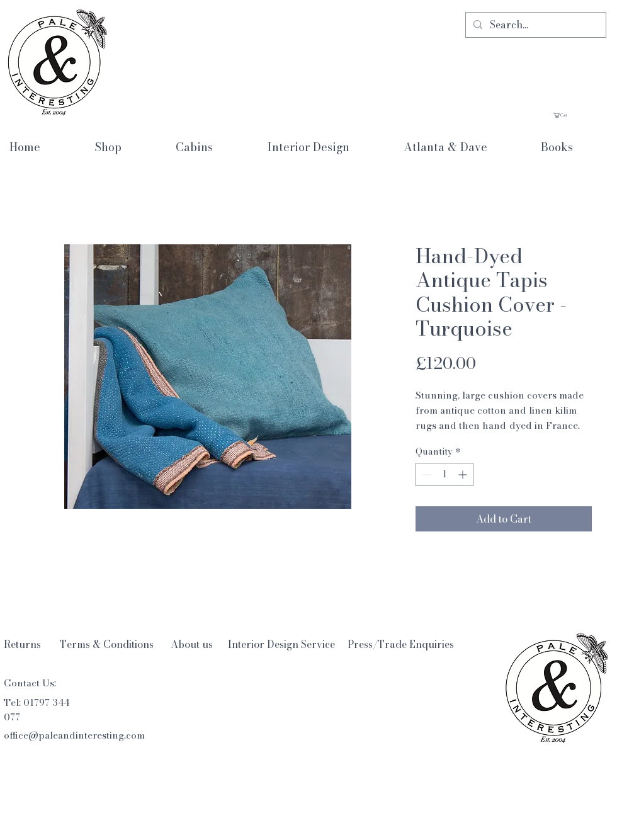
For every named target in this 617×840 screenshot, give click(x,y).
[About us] (192, 644)
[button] (580, 115)
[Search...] (535, 25)
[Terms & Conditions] (107, 644)
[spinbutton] (444, 474)
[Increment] (464, 474)
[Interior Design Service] (281, 644)
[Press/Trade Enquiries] (401, 644)
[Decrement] (425, 474)
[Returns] (22, 644)
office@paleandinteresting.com (74, 735)
